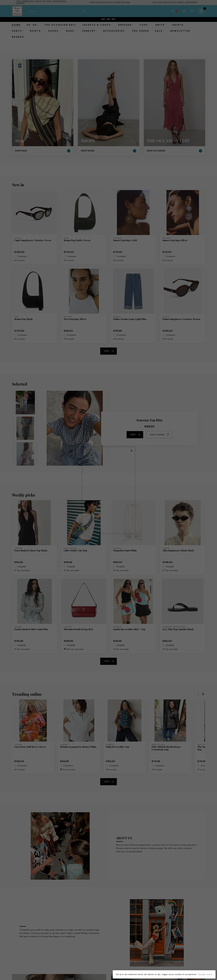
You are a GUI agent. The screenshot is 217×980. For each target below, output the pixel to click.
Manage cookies (205, 974)
